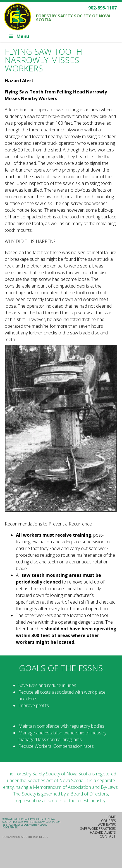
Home (111, 817)
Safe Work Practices (98, 829)
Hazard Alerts (103, 832)
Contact (108, 836)
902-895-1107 (102, 8)
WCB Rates (107, 825)
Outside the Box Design (32, 837)
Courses (108, 821)
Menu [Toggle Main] (19, 36)
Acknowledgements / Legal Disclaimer (25, 826)
